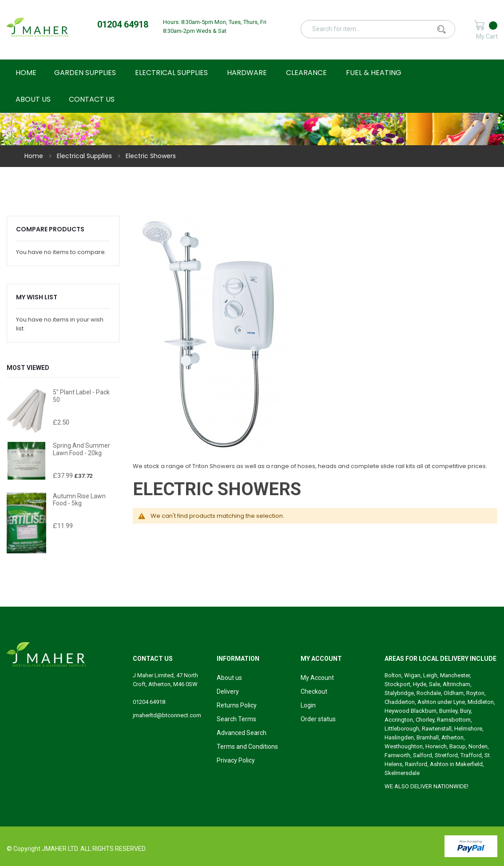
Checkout (314, 691)
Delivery (228, 691)
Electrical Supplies (85, 156)
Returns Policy (237, 705)
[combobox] (383, 29)
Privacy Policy (236, 760)
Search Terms (236, 719)
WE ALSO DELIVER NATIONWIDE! (427, 786)
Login (308, 705)
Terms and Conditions (247, 747)
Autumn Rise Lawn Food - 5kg (79, 500)
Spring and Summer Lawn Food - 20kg (81, 449)
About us (229, 678)
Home (35, 156)
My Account (317, 678)
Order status (318, 719)
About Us (33, 99)
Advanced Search (242, 733)
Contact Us (92, 99)
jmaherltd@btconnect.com (167, 715)
